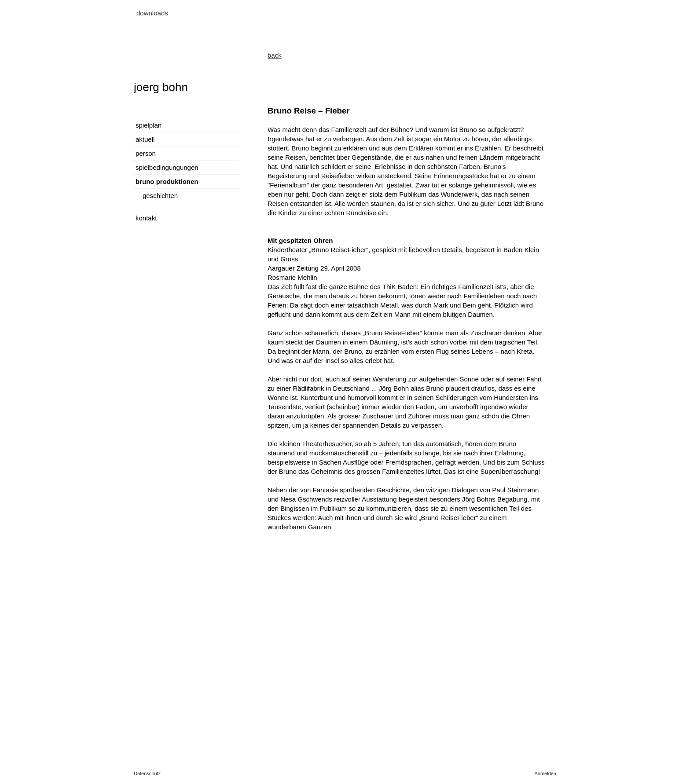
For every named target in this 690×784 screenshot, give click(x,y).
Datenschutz (147, 773)
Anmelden (545, 773)
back (275, 55)
